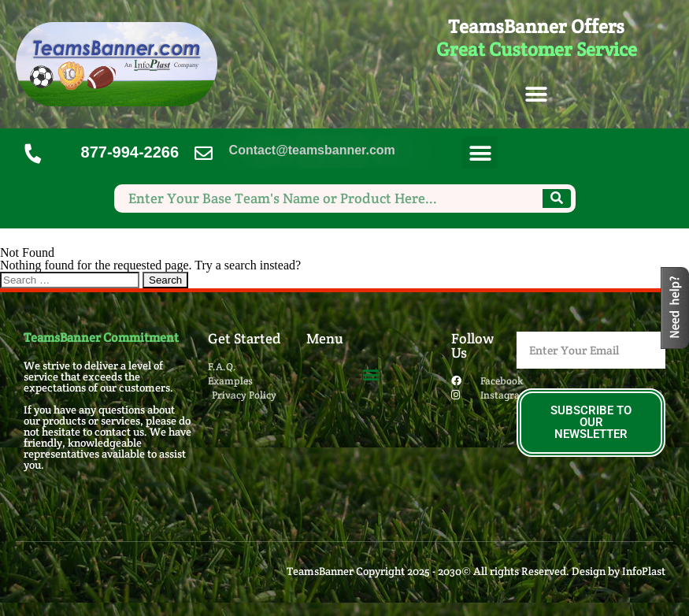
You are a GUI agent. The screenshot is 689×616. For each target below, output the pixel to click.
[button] (537, 95)
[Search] (557, 199)
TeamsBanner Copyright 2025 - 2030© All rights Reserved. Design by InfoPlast (476, 571)
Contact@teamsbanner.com (312, 150)
